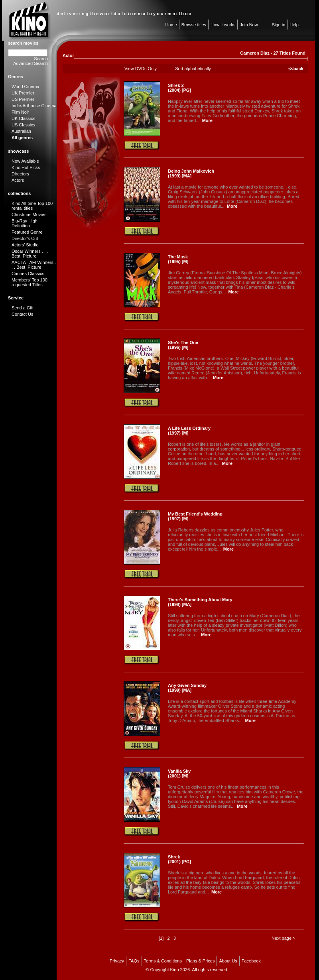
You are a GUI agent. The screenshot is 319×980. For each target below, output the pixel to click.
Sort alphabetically (193, 69)
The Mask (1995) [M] (178, 259)
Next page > (284, 938)
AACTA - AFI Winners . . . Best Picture (34, 265)
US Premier (23, 99)
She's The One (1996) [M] (183, 345)
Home (171, 25)
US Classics (23, 125)
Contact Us (22, 314)
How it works (223, 25)
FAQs (134, 961)
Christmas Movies (29, 214)
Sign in (279, 25)
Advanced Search (31, 63)
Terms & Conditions (163, 961)
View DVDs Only (141, 69)
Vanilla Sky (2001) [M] (179, 773)
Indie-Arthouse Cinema (34, 106)
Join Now (249, 25)
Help (294, 25)
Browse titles (194, 25)
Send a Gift (23, 308)
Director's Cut (25, 238)
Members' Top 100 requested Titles (30, 282)
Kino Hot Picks (26, 167)
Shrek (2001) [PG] (179, 859)
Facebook (251, 961)
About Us (228, 961)
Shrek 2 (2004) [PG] (179, 88)
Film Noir (20, 112)
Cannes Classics (28, 274)
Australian (21, 131)
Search (41, 59)
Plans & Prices (201, 961)
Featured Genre (27, 232)
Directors (20, 174)
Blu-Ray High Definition (25, 223)
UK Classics (23, 118)
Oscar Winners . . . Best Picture (30, 254)
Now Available (25, 161)
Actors (18, 180)
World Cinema (26, 87)
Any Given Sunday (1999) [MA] (187, 688)
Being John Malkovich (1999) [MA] (191, 173)
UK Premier (23, 93)
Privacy (117, 961)
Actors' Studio (25, 245)
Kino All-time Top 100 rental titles (32, 206)
